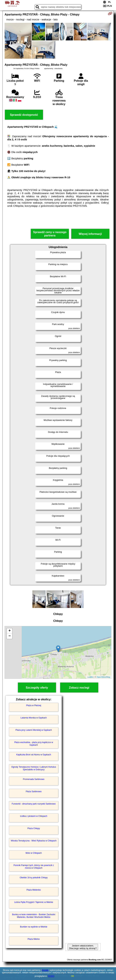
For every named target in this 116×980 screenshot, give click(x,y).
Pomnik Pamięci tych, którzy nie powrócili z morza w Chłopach (34, 867)
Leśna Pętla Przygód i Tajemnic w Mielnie (34, 902)
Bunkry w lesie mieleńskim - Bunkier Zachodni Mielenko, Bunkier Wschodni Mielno (34, 916)
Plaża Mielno (34, 939)
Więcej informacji (90, 234)
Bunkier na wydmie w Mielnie (34, 927)
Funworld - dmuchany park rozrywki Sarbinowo (34, 804)
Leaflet (90, 677)
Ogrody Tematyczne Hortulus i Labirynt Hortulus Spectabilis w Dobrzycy (34, 768)
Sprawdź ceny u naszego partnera (50, 234)
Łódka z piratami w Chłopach (34, 816)
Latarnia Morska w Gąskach (34, 718)
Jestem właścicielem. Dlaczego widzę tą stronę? (83, 947)
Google (45, 970)
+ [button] (10, 631)
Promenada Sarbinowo (34, 779)
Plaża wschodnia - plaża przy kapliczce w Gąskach (34, 744)
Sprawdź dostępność (24, 115)
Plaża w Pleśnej (34, 705)
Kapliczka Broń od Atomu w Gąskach (34, 755)
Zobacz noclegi (79, 688)
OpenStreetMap (104, 677)
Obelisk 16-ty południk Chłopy (34, 878)
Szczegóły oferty (37, 688)
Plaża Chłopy (34, 828)
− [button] (10, 636)
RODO (51, 976)
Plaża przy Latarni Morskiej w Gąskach (34, 730)
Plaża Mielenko (34, 890)
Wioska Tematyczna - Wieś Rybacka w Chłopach (34, 841)
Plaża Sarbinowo (34, 792)
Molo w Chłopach (34, 853)
